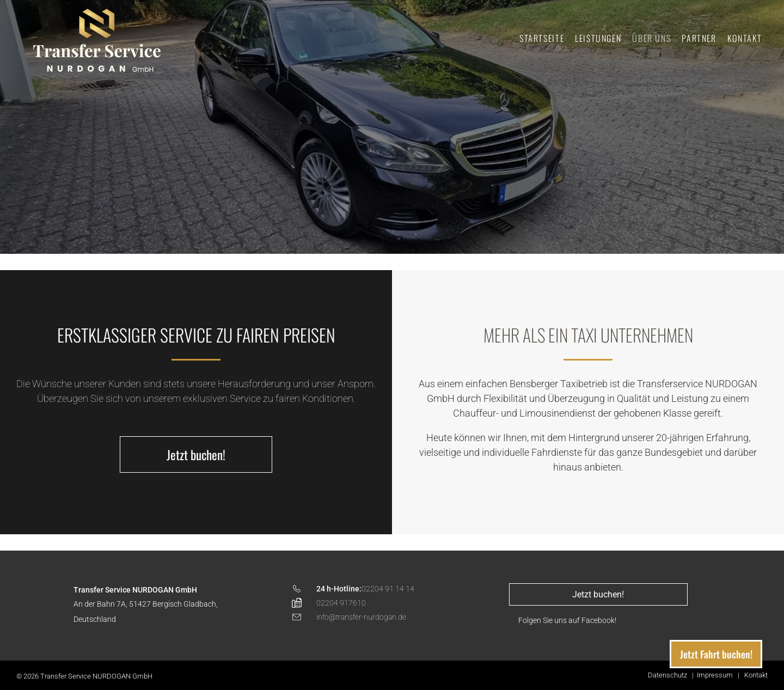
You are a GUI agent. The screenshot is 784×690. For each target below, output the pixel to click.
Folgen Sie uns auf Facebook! (567, 620)
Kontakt (756, 675)
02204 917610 (341, 603)
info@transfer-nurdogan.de (361, 617)
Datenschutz (667, 675)
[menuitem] (542, 38)
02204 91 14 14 (388, 589)
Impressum (715, 675)
